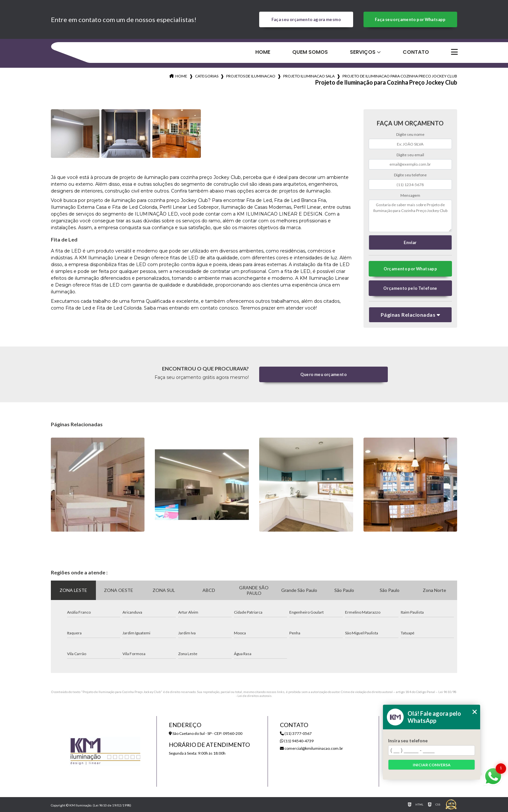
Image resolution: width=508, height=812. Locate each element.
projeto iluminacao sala (309, 76)
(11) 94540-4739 (297, 741)
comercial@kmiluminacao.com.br (312, 748)
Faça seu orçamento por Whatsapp (410, 19)
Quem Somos (310, 52)
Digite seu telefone (410, 175)
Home (263, 52)
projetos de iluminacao (251, 76)
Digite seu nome (410, 134)
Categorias (207, 76)
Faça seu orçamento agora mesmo (306, 19)
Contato (416, 52)
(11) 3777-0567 (296, 733)
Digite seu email (410, 155)
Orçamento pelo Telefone (410, 288)
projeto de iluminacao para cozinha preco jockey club (400, 76)
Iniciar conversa (432, 765)
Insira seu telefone (408, 741)
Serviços (363, 52)
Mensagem (410, 195)
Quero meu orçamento (323, 374)
